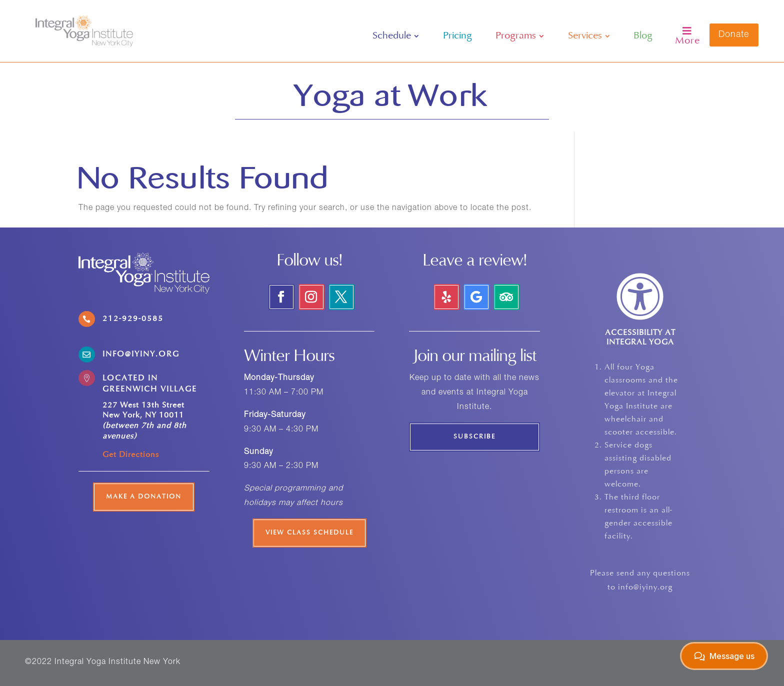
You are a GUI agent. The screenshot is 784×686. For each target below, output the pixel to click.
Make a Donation (144, 497)
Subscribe (474, 437)
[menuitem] (396, 36)
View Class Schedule (309, 533)
